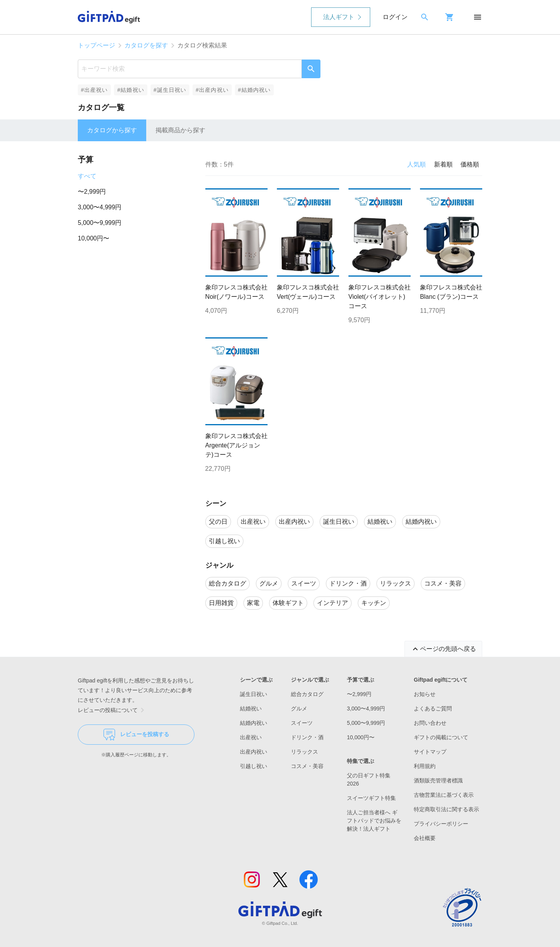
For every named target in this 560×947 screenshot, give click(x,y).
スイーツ (302, 723)
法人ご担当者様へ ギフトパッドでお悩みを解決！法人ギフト (374, 821)
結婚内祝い (254, 723)
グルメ (299, 708)
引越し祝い (254, 766)
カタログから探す (112, 130)
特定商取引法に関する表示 (446, 809)
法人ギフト (339, 17)
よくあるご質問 (433, 708)
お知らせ (425, 694)
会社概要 (425, 838)
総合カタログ (307, 694)
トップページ (96, 45)
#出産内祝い (212, 90)
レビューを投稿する (136, 735)
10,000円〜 (94, 238)
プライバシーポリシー (441, 824)
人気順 (416, 164)
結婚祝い (251, 708)
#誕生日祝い (170, 90)
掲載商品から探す (180, 130)
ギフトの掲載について (441, 737)
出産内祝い (254, 752)
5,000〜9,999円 (100, 223)
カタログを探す (146, 45)
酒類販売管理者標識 (438, 780)
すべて (87, 176)
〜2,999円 (92, 192)
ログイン (395, 17)
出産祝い (251, 737)
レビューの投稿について (112, 710)
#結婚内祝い (255, 90)
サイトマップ (430, 752)
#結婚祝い (130, 90)
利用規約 (425, 766)
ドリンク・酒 (307, 737)
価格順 (470, 164)
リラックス (304, 752)
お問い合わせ (430, 723)
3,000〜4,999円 (100, 207)
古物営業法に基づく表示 (444, 795)
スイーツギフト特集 (371, 798)
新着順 (443, 164)
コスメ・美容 (307, 766)
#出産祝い (94, 90)
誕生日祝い (254, 694)
